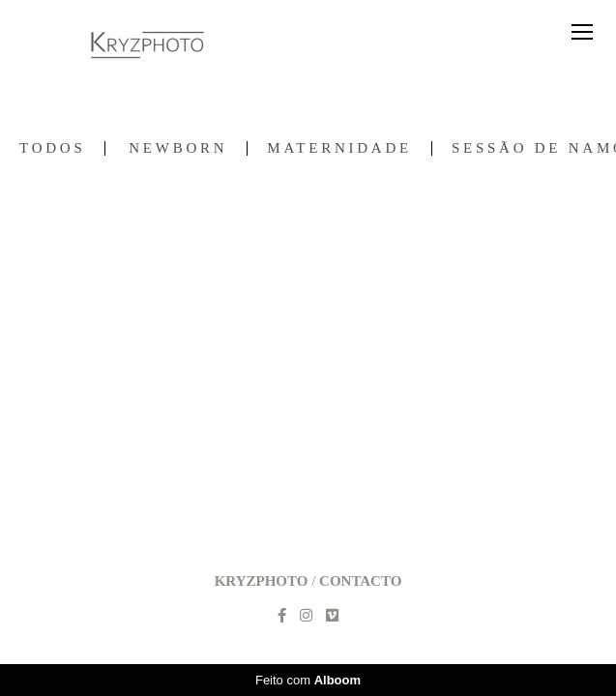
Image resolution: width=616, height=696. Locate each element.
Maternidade (339, 148)
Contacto (360, 581)
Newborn (178, 148)
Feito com (308, 680)
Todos (52, 148)
